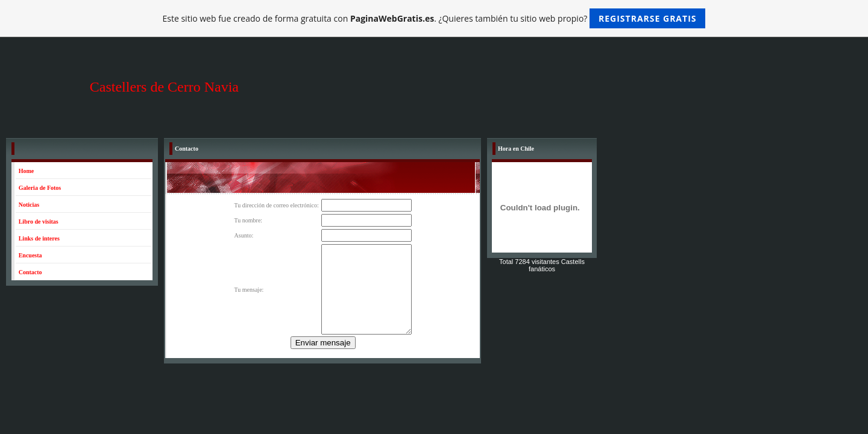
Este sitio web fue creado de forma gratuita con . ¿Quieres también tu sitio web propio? (434, 18)
